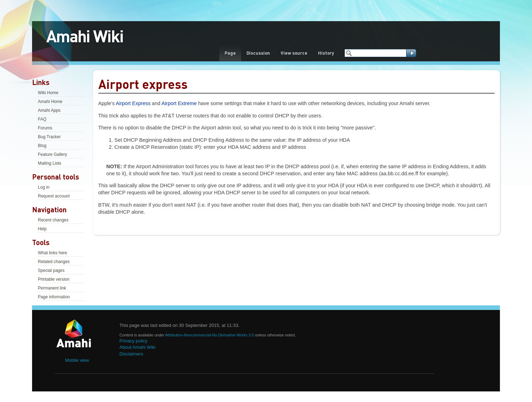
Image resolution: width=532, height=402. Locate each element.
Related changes (54, 262)
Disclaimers (131, 354)
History (326, 53)
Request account (54, 196)
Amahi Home (50, 102)
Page (230, 53)
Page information (54, 297)
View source (294, 53)
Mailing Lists (50, 163)
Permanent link (52, 288)
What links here (53, 253)
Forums (45, 128)
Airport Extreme (179, 103)
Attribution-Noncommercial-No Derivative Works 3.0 (210, 335)
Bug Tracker (50, 137)
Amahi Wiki (85, 36)
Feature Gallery (53, 154)
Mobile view (77, 360)
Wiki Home (48, 93)
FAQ (42, 119)
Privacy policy (133, 341)
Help (42, 229)
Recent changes (53, 220)
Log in (44, 187)
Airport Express (133, 103)
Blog (42, 146)
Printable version (54, 279)
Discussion (258, 53)
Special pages (51, 270)
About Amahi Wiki (137, 347)
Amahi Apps (49, 110)
